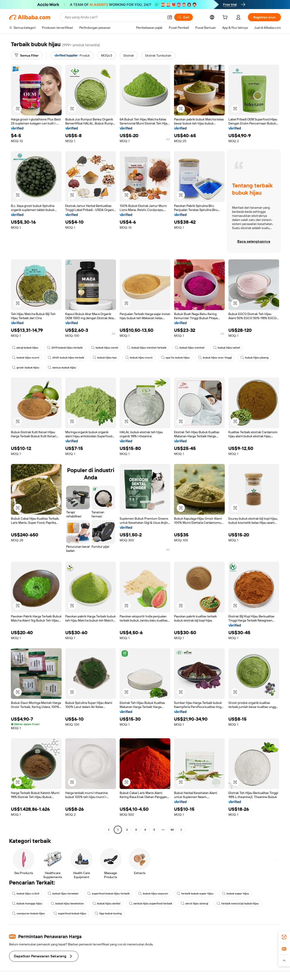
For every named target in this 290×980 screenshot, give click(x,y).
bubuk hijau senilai (106, 904)
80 (172, 830)
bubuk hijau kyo (105, 358)
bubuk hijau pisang (254, 358)
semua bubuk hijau (62, 368)
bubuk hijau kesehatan (67, 904)
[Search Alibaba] (114, 17)
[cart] (226, 18)
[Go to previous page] (109, 830)
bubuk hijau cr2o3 (26, 894)
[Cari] (184, 17)
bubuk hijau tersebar (63, 894)
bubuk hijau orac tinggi (215, 358)
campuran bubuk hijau (28, 913)
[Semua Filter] (27, 55)
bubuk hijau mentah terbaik (147, 348)
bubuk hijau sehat (227, 348)
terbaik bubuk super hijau (195, 894)
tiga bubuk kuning (108, 913)
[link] (284, 937)
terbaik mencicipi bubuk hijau (238, 904)
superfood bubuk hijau (70, 913)
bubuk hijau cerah (105, 348)
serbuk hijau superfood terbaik (151, 904)
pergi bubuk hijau (25, 348)
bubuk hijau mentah (190, 348)
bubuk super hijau (236, 894)
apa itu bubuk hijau (175, 358)
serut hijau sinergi (195, 904)
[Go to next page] (181, 830)
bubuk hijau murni (26, 358)
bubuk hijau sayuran (153, 894)
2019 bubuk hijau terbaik (65, 348)
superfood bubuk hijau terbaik (108, 894)
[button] (170, 17)
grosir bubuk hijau (26, 368)
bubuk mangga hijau (27, 904)
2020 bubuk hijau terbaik (66, 358)
